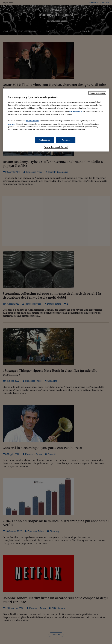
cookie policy (76, 111)
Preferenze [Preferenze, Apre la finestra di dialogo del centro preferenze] (44, 140)
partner (12, 124)
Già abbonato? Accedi (56, 147)
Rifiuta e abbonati (97, 93)
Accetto (66, 140)
